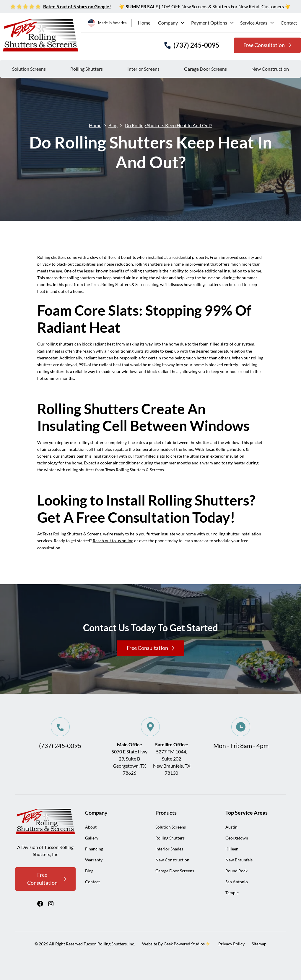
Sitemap (259, 944)
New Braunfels (239, 860)
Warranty (94, 860)
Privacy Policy (231, 944)
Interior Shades (169, 849)
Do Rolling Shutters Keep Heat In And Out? (168, 125)
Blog (113, 125)
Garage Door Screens (205, 69)
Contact (289, 23)
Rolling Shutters (87, 69)
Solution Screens (29, 69)
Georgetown (237, 838)
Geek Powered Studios (184, 944)
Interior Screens (143, 69)
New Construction (270, 69)
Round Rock (236, 871)
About (91, 827)
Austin (231, 827)
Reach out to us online (113, 541)
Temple (232, 893)
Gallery (92, 838)
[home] (41, 35)
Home (144, 23)
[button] (171, 23)
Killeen (232, 849)
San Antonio (237, 882)
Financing (94, 849)
